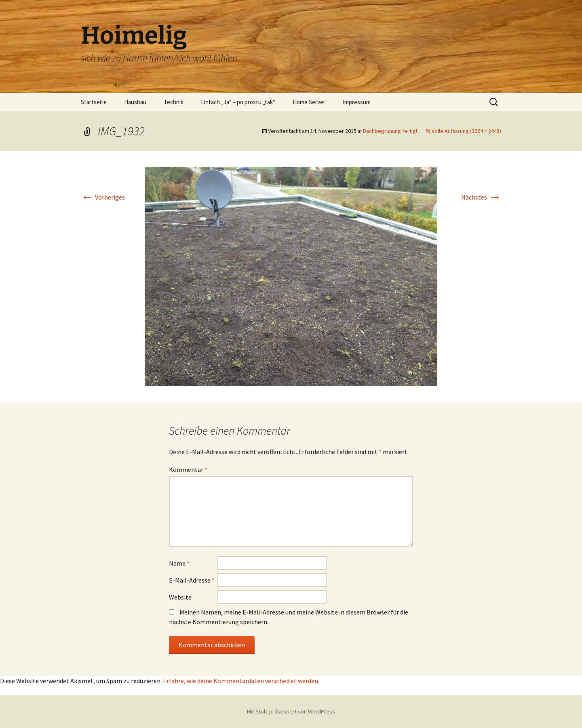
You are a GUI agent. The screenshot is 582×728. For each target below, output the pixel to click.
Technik (174, 102)
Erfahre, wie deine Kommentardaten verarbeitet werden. (241, 681)
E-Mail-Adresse (192, 580)
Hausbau (135, 102)
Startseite (94, 102)
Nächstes (481, 197)
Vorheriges (103, 197)
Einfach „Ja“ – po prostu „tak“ (238, 102)
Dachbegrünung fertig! (390, 131)
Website (180, 597)
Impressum (357, 102)
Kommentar (188, 469)
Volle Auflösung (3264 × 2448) (466, 131)
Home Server (309, 102)
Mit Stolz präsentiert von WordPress (291, 711)
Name (179, 563)
